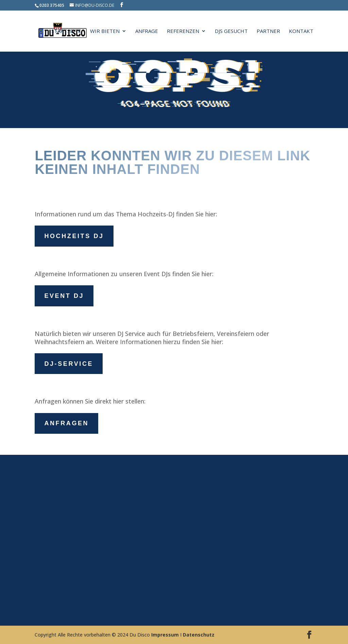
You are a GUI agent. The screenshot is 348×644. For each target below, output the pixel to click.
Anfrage (147, 31)
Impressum (165, 635)
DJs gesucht (231, 31)
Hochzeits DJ (74, 236)
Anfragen (66, 423)
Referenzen (183, 31)
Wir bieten (105, 31)
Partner (268, 31)
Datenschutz (199, 635)
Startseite (66, 31)
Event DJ (64, 296)
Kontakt (301, 31)
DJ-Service (69, 364)
